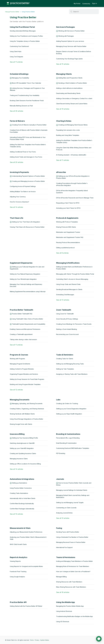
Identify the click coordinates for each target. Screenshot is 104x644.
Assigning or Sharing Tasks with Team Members (72, 374)
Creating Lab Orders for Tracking (67, 404)
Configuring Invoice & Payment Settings (23, 186)
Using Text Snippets (16, 57)
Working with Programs (17, 359)
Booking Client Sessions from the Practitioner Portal (27, 101)
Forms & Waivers (17, 121)
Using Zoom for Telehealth (65, 314)
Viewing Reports (15, 561)
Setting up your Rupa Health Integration (69, 414)
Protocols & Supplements (67, 218)
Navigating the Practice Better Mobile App (70, 606)
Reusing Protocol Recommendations (68, 242)
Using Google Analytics (17, 577)
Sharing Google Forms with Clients (21, 424)
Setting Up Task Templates (65, 369)
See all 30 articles (17, 111)
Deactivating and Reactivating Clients (68, 93)
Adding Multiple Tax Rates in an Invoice (23, 192)
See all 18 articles (63, 592)
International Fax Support (64, 547)
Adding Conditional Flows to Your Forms (23, 152)
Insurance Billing (17, 434)
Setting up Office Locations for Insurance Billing (25, 464)
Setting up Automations (20, 483)
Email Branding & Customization (66, 443)
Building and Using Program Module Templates (25, 384)
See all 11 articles (16, 62)
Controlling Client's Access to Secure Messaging (72, 279)
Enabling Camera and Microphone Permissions (25, 329)
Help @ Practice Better (12, 12)
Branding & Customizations (68, 434)
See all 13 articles (63, 300)
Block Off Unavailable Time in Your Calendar (27, 83)
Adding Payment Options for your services (70, 41)
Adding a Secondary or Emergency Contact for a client (74, 98)
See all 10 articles (16, 514)
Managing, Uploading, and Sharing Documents (27, 404)
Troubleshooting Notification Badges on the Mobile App (74, 616)
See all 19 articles (63, 109)
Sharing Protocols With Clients (66, 227)
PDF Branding (61, 453)
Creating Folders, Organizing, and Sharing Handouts (27, 409)
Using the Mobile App (65, 602)
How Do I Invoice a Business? (19, 202)
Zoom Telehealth (64, 310)
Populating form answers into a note (68, 130)
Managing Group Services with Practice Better (71, 46)
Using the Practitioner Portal (22, 27)
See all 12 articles (16, 390)
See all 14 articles (16, 207)
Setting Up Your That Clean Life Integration (26, 222)
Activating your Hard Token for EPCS (68, 208)
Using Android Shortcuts (64, 611)
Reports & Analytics (19, 557)
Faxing (59, 528)
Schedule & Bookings (19, 74)
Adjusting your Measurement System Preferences (26, 532)
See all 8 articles (62, 253)
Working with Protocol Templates (67, 222)
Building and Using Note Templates (68, 135)
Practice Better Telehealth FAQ (22, 314)
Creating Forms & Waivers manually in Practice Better (29, 125)
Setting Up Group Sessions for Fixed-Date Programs (27, 379)
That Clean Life (17, 218)
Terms (32, 640)
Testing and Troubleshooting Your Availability (25, 95)
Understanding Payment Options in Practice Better (28, 176)
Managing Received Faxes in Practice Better (71, 542)
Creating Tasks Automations (19, 493)
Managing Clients (64, 74)
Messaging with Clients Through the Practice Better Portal (75, 274)
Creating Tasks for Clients (65, 359)
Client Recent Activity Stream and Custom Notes (72, 104)
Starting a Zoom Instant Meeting (67, 329)
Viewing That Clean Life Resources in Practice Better (27, 227)
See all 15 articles (63, 64)
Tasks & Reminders (65, 355)
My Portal (77, 4)
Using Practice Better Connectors (21, 488)
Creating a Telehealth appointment (21, 334)
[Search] (84, 12)
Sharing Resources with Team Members (69, 582)
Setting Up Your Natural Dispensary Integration (25, 274)
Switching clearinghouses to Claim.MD (22, 443)
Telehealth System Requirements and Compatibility (29, 324)
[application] (99, 639)
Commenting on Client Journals (66, 508)
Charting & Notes (64, 121)
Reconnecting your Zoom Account (67, 334)
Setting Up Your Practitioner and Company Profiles (26, 36)
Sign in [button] (94, 3)
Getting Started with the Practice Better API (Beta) (26, 606)
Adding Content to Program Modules (22, 369)
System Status (45, 640)
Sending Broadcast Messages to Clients (69, 289)
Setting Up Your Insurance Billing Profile (25, 438)
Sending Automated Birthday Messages (23, 31)
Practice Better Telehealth (21, 310)
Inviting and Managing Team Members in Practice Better (74, 561)
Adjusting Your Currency (18, 197)
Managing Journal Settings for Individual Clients (72, 490)
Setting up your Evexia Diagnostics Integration (71, 409)
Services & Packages (65, 27)
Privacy (37, 640)
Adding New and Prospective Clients (70, 78)
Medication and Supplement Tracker (68, 232)
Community (86, 4)
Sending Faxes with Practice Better (68, 532)
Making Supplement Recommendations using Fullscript (28, 292)
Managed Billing (61, 577)
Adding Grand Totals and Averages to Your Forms (26, 157)
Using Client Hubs (16, 51)
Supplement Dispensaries (21, 263)
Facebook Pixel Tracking (18, 572)
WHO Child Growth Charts (18, 544)
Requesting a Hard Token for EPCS (68, 203)
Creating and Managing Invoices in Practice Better (28, 181)
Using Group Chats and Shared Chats (68, 284)
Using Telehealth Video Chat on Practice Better (28, 319)
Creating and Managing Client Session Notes (73, 125)
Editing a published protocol (65, 248)
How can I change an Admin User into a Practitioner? (73, 572)
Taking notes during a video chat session (23, 339)
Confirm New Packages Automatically (22, 509)
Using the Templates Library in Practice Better (25, 41)
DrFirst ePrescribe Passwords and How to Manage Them (75, 198)
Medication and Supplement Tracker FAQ (70, 237)
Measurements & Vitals (20, 528)
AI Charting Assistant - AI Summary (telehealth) (71, 155)
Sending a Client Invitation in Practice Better (73, 83)
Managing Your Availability (21, 78)
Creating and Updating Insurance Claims (23, 453)
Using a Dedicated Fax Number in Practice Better (72, 537)
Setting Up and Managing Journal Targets (70, 503)
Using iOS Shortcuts (63, 622)
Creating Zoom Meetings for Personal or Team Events (74, 324)
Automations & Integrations (22, 479)
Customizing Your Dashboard (19, 46)
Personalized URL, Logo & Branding (68, 438)
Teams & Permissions (66, 557)
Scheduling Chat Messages (65, 295)
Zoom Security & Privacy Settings (67, 319)
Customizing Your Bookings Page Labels (69, 59)
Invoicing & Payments (19, 172)
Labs (58, 400)
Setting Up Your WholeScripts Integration (23, 279)
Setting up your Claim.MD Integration (22, 448)
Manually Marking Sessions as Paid (21, 106)
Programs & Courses (19, 355)
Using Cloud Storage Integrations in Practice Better (26, 419)
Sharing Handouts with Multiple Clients (22, 414)
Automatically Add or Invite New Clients (23, 498)
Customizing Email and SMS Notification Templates (73, 448)
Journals (60, 479)
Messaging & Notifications (68, 263)
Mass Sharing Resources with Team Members (71, 587)
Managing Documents (20, 400)
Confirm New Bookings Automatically (22, 504)
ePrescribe (61, 172)
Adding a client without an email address (69, 88)
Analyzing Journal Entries (64, 513)
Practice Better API (18, 602)
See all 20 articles (17, 162)
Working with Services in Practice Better (71, 31)
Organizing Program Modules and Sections (24, 374)
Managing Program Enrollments (20, 364)
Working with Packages (66, 36)
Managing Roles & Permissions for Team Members (73, 566)
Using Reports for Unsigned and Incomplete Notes (26, 566)
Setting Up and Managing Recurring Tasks (70, 364)
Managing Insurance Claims (19, 459)
